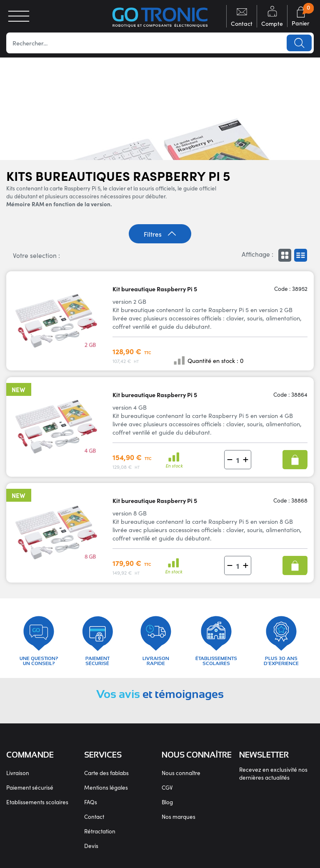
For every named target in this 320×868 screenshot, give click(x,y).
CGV (167, 787)
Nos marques (179, 817)
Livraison (18, 773)
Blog (167, 802)
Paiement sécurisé (30, 787)
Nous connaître (181, 773)
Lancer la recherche (299, 43)
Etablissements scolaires (37, 802)
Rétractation (100, 831)
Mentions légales (106, 787)
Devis (91, 846)
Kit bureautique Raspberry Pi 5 (155, 289)
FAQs (91, 802)
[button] (230, 460)
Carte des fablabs (106, 773)
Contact (94, 817)
